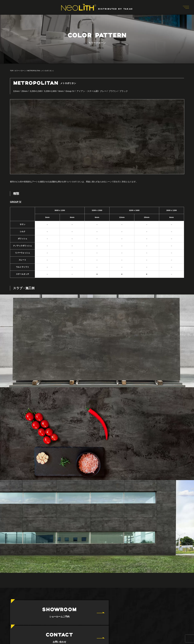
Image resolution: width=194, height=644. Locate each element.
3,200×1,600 (51, 91)
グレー (106, 91)
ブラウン (117, 91)
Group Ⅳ (71, 91)
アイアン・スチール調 (90, 91)
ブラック (128, 91)
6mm (62, 91)
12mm (16, 91)
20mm (25, 91)
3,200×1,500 (36, 91)
